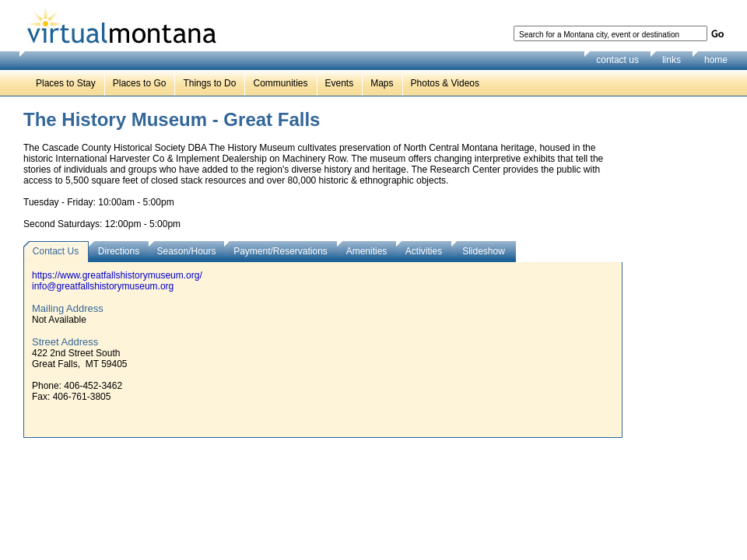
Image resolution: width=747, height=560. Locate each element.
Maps (382, 83)
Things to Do (209, 83)
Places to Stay (66, 83)
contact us (617, 60)
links (672, 60)
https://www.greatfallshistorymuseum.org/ (117, 275)
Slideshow (484, 251)
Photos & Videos (445, 83)
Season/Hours (186, 251)
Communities (280, 83)
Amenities (367, 251)
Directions (119, 251)
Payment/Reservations (281, 251)
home (716, 60)
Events (340, 83)
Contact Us (56, 251)
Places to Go (140, 83)
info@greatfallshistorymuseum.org (103, 286)
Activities (424, 251)
